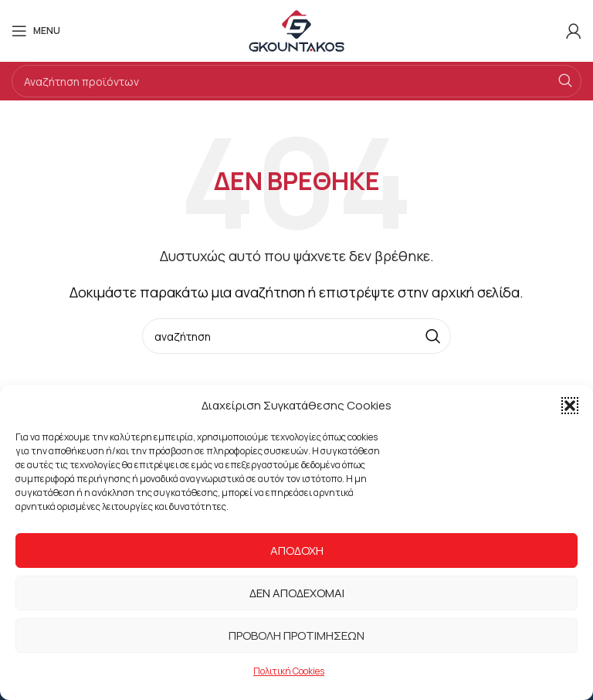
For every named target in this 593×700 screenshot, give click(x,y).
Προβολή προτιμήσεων (296, 635)
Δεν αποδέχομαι (297, 593)
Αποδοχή (297, 550)
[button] (570, 406)
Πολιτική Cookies (289, 671)
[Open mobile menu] (36, 31)
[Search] (296, 81)
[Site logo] (296, 29)
